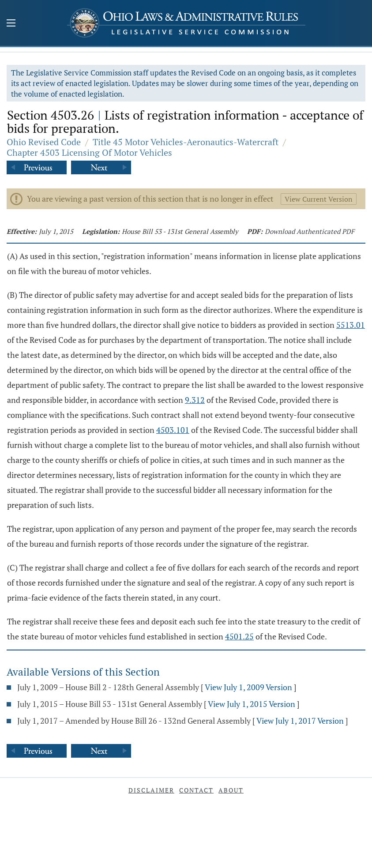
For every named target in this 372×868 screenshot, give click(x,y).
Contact (196, 790)
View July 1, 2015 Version (252, 704)
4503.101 (173, 430)
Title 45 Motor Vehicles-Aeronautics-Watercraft (186, 142)
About (231, 790)
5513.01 (351, 325)
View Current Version (319, 199)
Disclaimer (151, 790)
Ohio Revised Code (44, 142)
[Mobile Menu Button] (11, 24)
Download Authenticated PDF (310, 231)
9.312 (195, 400)
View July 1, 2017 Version (300, 721)
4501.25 (239, 636)
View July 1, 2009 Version (248, 687)
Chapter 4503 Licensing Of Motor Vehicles (89, 152)
